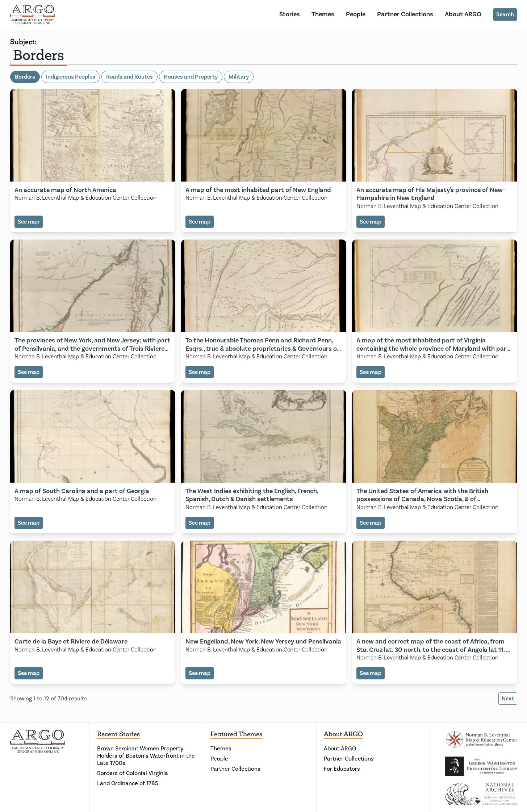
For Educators (342, 769)
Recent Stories (118, 734)
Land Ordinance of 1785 (128, 783)
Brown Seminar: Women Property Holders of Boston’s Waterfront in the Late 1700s (146, 756)
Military (239, 77)
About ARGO (463, 14)
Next (508, 699)
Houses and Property (191, 77)
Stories (290, 14)
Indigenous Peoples (71, 77)
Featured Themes (236, 734)
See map (29, 222)
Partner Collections (405, 14)
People (356, 14)
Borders (25, 77)
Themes (323, 14)
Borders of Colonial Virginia (133, 773)
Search (505, 14)
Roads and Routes (129, 77)
